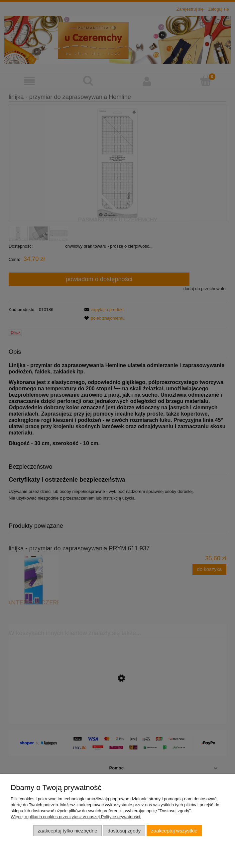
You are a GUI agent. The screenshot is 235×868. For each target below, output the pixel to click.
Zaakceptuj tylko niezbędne (67, 831)
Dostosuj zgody (124, 831)
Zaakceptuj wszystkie (174, 831)
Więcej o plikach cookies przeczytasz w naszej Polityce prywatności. (76, 817)
